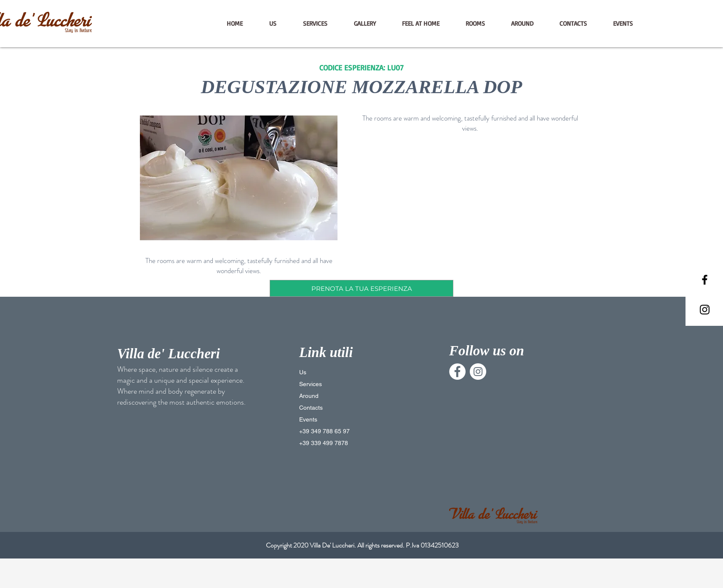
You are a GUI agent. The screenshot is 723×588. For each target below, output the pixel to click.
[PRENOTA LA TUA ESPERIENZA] (361, 288)
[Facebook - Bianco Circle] (457, 372)
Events (308, 419)
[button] (239, 178)
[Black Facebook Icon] (705, 280)
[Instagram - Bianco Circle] (478, 372)
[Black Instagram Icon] (705, 310)
